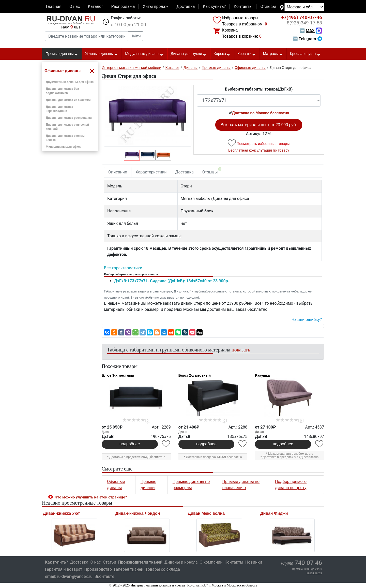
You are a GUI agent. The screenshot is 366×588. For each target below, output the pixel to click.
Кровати (247, 54)
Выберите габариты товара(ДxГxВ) (259, 89)
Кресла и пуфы (305, 54)
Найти (136, 36)
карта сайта (314, 573)
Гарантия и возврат (64, 569)
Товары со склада (163, 569)
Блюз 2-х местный (195, 375)
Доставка (186, 6)
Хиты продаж (156, 6)
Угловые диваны (102, 54)
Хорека (222, 54)
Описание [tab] (118, 172)
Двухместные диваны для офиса (70, 82)
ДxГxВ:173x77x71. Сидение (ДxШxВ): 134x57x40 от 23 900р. (172, 281)
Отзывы (268, 6)
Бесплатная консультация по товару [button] (259, 150)
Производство (98, 569)
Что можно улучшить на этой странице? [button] (91, 497)
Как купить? (214, 6)
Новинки (254, 562)
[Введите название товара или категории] (87, 36)
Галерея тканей (129, 569)
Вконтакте (104, 576)
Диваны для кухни (189, 54)
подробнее (130, 444)
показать (241, 350)
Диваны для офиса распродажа (69, 118)
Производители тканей (140, 562)
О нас (75, 6)
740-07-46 (302, 18)
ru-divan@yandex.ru (75, 576)
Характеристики (151, 172)
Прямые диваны (62, 54)
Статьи (110, 562)
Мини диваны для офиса (64, 147)
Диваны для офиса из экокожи (68, 100)
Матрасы (273, 54)
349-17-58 (304, 23)
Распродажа (123, 6)
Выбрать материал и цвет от (259, 125)
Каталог (96, 6)
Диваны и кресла (181, 562)
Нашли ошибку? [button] (307, 320)
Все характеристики (123, 268)
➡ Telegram (307, 39)
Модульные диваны (144, 54)
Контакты (243, 6)
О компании (211, 562)
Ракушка (262, 375)
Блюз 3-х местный (118, 375)
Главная (54, 6)
